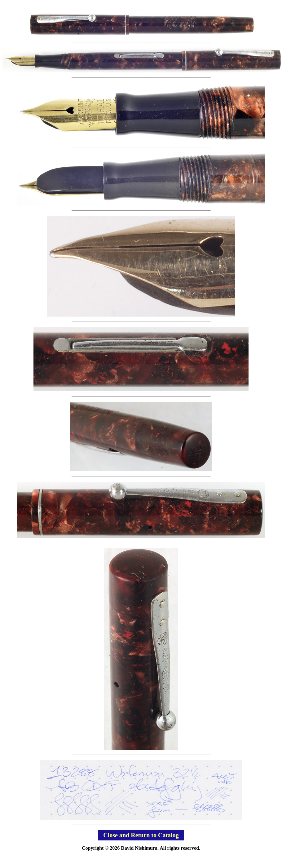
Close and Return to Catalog (141, 835)
